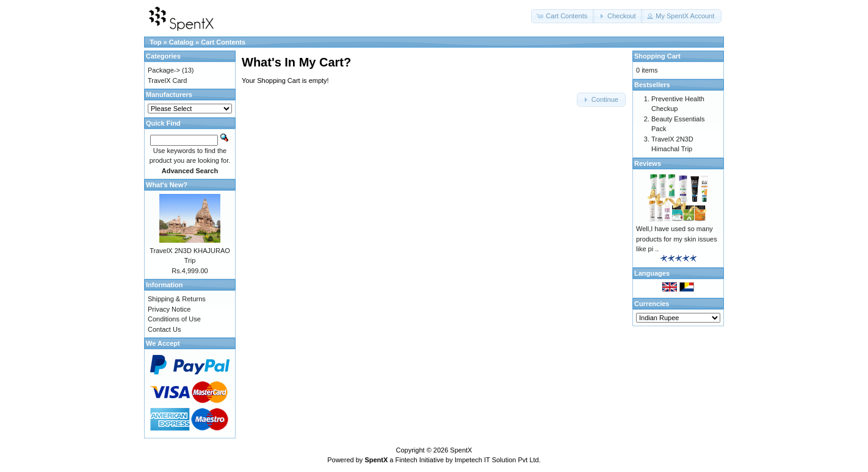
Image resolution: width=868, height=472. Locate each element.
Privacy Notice (169, 309)
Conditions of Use (174, 319)
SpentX (461, 450)
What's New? (167, 185)
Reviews (648, 163)
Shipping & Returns (177, 299)
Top (155, 42)
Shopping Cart (657, 56)
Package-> (164, 70)
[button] (563, 16)
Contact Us (164, 329)
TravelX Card (167, 80)
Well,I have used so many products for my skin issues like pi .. (677, 239)
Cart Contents (223, 42)
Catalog (181, 42)
